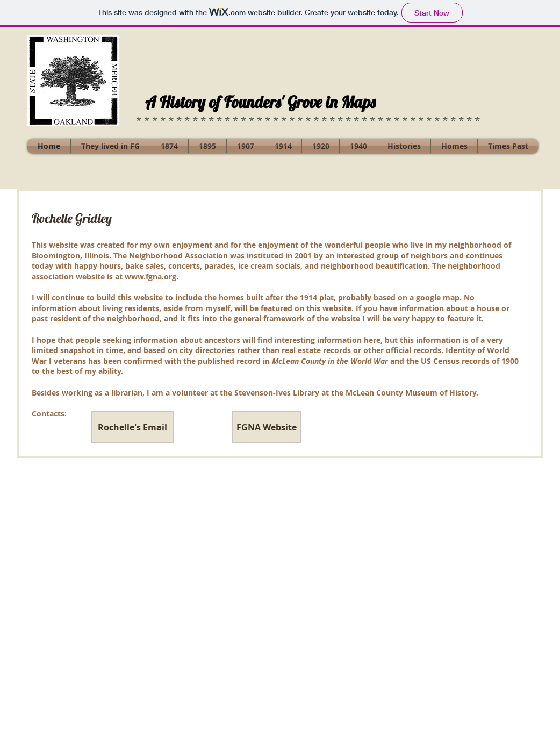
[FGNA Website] (267, 427)
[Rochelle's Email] (132, 427)
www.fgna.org (150, 276)
